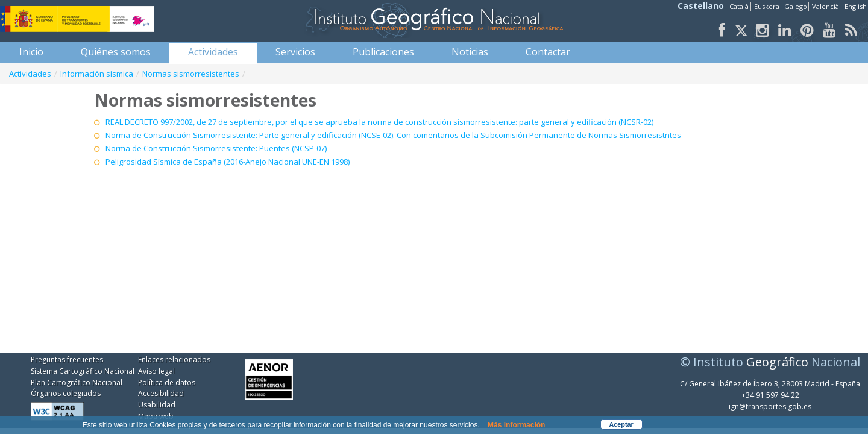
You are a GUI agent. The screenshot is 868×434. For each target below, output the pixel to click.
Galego (796, 6)
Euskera (767, 6)
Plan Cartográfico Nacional (77, 382)
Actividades (30, 74)
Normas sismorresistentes (191, 74)
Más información (516, 425)
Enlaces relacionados (174, 360)
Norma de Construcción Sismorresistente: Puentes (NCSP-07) (216, 148)
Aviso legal (156, 371)
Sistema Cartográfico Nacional (83, 371)
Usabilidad (157, 405)
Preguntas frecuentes (67, 360)
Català (739, 6)
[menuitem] (31, 52)
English (856, 6)
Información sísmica (97, 74)
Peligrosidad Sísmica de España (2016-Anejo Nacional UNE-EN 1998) (228, 162)
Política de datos (167, 382)
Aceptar (621, 424)
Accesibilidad (161, 393)
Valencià (826, 6)
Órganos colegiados (66, 393)
